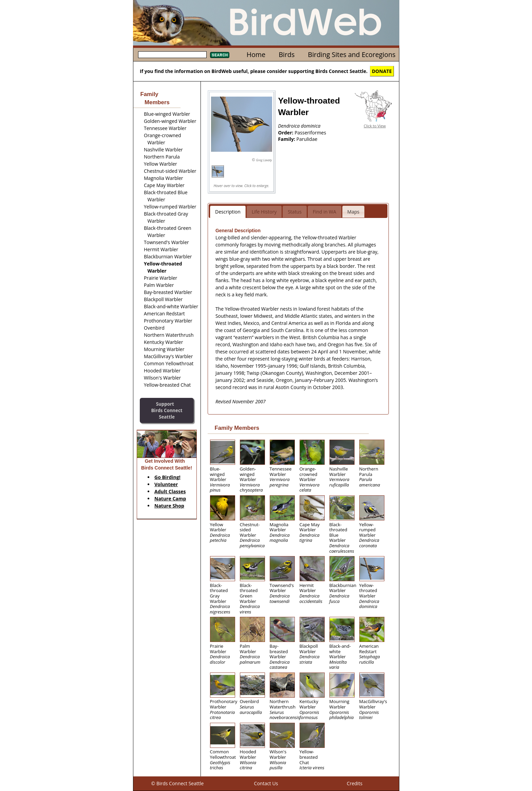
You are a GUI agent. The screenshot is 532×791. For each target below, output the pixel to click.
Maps (354, 212)
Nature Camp (170, 499)
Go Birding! (167, 477)
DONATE (382, 71)
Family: (287, 139)
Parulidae (307, 139)
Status (295, 212)
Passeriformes (310, 133)
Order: (287, 133)
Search (220, 55)
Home (256, 54)
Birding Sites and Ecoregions (352, 54)
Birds (287, 54)
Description (228, 212)
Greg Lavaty (264, 160)
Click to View (375, 126)
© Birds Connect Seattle (178, 783)
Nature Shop (169, 506)
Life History (264, 212)
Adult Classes (170, 491)
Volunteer (166, 484)
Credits (355, 783)
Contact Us (266, 783)
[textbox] (172, 55)
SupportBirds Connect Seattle (167, 410)
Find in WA (325, 212)
